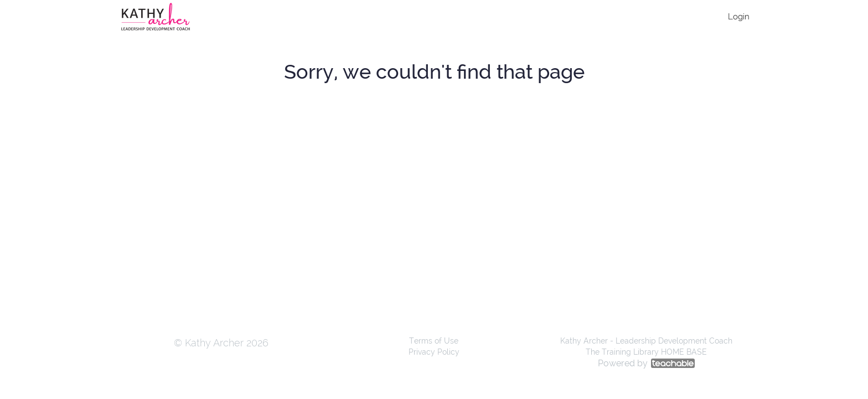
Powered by (646, 363)
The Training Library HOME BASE (646, 352)
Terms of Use (434, 341)
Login (739, 17)
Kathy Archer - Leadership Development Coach (646, 341)
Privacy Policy (434, 352)
